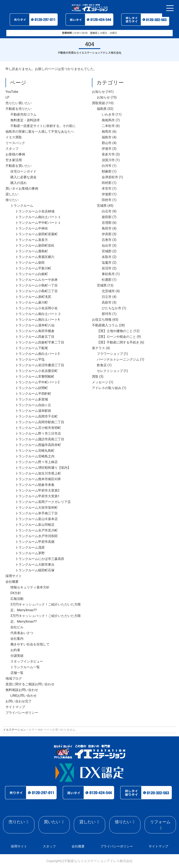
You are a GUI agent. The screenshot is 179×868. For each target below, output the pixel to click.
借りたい (12, 200)
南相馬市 (108, 120)
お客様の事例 (15, 154)
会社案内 (17, 639)
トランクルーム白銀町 (32, 274)
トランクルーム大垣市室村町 (36, 508)
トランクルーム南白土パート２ (38, 314)
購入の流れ (19, 183)
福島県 (102, 109)
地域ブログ (14, 678)
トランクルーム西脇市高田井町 (38, 445)
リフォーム (160, 822)
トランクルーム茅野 (30, 553)
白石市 (107, 211)
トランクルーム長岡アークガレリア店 (43, 502)
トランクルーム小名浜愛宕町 (36, 371)
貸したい (12, 194)
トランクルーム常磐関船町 (35, 377)
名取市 (107, 257)
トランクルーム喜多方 (32, 240)
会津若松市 (110, 177)
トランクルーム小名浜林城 (35, 211)
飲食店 (102, 365)
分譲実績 (17, 656)
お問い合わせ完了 (19, 701)
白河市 (107, 166)
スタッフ (12, 149)
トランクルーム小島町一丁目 (36, 285)
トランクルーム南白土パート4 (37, 320)
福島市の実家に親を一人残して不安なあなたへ (40, 132)
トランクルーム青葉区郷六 (35, 257)
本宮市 (107, 189)
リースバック (15, 143)
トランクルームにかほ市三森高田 (40, 559)
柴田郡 (107, 217)
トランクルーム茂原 (30, 547)
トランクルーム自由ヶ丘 (33, 405)
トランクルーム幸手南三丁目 (36, 513)
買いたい (52, 822)
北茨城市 (108, 291)
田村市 (107, 200)
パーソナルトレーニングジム (118, 359)
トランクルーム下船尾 (32, 348)
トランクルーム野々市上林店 (36, 462)
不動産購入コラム (105, 325)
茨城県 (102, 285)
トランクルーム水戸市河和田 (36, 536)
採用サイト (14, 576)
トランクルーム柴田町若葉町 (36, 234)
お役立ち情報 (102, 320)
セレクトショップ (110, 371)
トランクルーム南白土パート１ (38, 217)
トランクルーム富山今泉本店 (36, 519)
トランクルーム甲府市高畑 (35, 542)
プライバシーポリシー (22, 713)
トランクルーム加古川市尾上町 (38, 473)
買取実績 (98, 103)
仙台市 (107, 245)
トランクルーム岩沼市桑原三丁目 (40, 365)
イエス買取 (14, 137)
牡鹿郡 (107, 280)
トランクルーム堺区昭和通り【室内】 (43, 468)
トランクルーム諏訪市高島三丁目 (40, 439)
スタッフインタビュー (27, 661)
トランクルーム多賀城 (32, 399)
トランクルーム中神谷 (32, 228)
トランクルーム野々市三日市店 (38, 433)
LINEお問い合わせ (24, 696)
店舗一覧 (17, 673)
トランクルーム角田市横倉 (35, 331)
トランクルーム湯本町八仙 (35, 325)
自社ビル (17, 627)
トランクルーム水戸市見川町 (36, 530)
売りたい (17, 822)
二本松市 (108, 126)
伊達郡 (107, 194)
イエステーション (14, 730)
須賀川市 (108, 160)
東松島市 (108, 274)
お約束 (15, 650)
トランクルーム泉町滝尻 (33, 297)
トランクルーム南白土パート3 (37, 354)
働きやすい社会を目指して (30, 644)
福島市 (107, 137)
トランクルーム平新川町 (33, 268)
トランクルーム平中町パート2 (37, 382)
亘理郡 (107, 223)
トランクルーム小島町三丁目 (36, 291)
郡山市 (107, 143)
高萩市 (107, 302)
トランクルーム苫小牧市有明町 (38, 428)
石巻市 (107, 240)
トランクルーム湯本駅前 (33, 411)
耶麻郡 (107, 171)
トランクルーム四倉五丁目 (35, 337)
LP (7, 97)
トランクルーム (22, 206)
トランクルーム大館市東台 (35, 565)
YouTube (12, 92)
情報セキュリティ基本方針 (30, 587)
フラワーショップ (110, 354)
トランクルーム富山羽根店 (35, 525)
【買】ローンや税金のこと (116, 337)
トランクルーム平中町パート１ (38, 223)
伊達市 (107, 149)
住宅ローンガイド (23, 171)
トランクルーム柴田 (30, 263)
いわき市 (108, 114)
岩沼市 (107, 268)
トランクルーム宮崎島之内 (35, 456)
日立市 (107, 297)
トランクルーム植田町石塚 (35, 570)
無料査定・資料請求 (25, 120)
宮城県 (102, 206)
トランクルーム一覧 (25, 667)
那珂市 (107, 314)
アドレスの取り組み (107, 388)
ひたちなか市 (112, 308)
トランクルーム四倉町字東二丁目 (40, 342)
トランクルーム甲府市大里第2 (37, 490)
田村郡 (107, 183)
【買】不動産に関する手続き (118, 342)
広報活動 (17, 599)
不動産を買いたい (19, 166)
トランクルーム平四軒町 (33, 394)
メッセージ (100, 382)
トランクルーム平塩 (30, 359)
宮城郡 (107, 251)
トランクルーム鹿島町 (32, 251)
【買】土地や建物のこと (115, 331)
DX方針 (16, 593)
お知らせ (98, 92)
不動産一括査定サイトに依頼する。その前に (43, 126)
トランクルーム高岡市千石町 (36, 416)
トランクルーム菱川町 (32, 302)
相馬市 (107, 132)
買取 (95, 377)
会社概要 (12, 582)
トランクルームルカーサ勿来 (36, 280)
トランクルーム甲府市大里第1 (37, 496)
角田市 (107, 228)
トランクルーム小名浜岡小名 (36, 308)
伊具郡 (107, 234)
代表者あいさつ (22, 633)
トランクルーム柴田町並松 (35, 245)
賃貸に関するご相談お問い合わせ (30, 684)
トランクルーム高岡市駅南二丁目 (40, 422)
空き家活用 (14, 160)
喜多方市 (108, 154)
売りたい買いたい (19, 103)
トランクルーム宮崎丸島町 (35, 451)
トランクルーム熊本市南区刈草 (38, 479)
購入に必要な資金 (23, 177)
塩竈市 (107, 263)
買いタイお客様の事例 (22, 189)
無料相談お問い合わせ (22, 690)
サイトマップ (15, 707)
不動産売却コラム (23, 114)
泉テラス (98, 348)
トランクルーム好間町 (32, 388)
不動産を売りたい (19, 109)
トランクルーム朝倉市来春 (35, 485)
